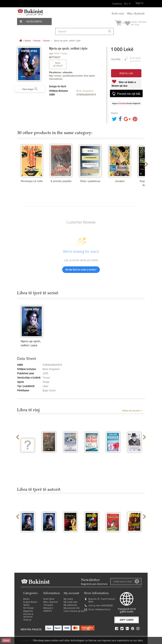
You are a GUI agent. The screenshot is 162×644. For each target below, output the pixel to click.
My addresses (70, 605)
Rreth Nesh (49, 599)
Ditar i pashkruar (90, 181)
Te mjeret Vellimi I (92, 536)
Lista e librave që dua (74, 611)
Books (26, 599)
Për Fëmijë (28, 608)
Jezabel (120, 181)
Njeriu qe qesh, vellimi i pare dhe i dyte (28, 541)
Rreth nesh (118, 14)
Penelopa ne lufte (32, 181)
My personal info (72, 608)
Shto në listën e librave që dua (124, 84)
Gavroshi (113, 535)
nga (51, 53)
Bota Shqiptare (85, 91)
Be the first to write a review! (81, 270)
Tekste (26, 605)
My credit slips (71, 602)
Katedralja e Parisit (70, 536)
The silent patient (92, 457)
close (6, 640)
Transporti (48, 605)
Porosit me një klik (129, 94)
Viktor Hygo (60, 53)
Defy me (70, 456)
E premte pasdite (61, 181)
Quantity (116, 59)
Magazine (28, 611)
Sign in (139, 3)
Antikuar (27, 620)
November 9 (113, 457)
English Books (30, 602)
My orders (68, 599)
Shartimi (134, 456)
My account (71, 593)
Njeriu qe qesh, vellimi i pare (49, 539)
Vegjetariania (30, 456)
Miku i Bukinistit (136, 14)
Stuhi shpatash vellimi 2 (49, 458)
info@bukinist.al (103, 610)
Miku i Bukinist (51, 602)
